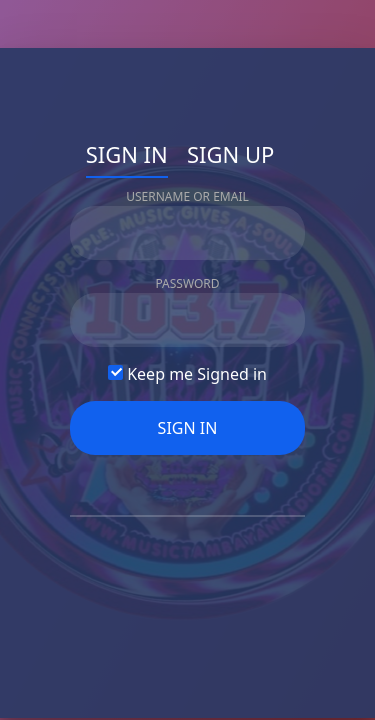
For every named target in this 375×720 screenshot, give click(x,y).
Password (187, 283)
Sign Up (230, 154)
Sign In (127, 154)
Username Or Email (187, 196)
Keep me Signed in (187, 374)
